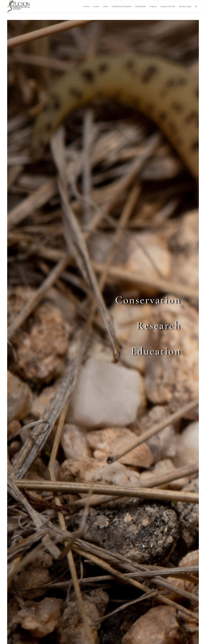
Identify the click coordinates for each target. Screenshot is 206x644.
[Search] (196, 6)
